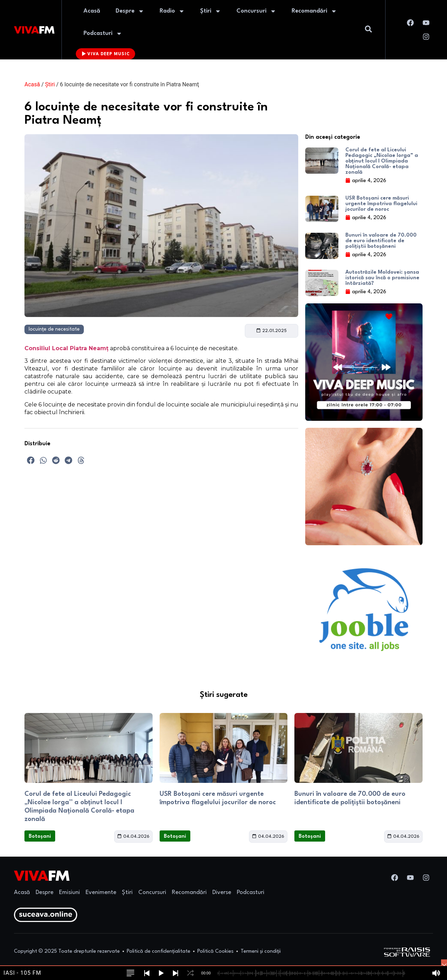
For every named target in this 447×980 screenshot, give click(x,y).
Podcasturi (103, 34)
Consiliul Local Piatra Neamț (67, 348)
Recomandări (314, 11)
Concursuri (256, 11)
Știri (211, 11)
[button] (31, 460)
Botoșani (40, 837)
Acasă (92, 11)
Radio (172, 11)
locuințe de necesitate (54, 329)
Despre (130, 11)
